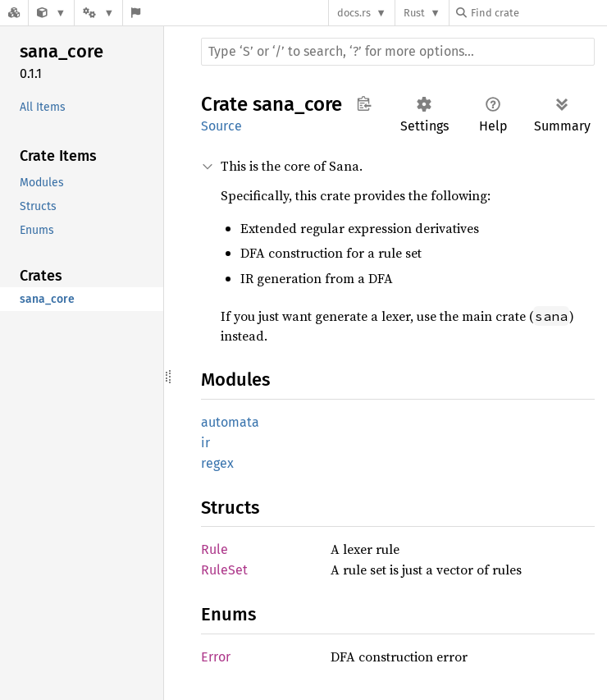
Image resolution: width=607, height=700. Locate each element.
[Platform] (98, 13)
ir (205, 443)
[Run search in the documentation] (398, 52)
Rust (414, 13)
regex (217, 463)
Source (221, 126)
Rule (215, 549)
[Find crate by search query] (538, 13)
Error (216, 657)
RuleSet (224, 570)
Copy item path (364, 103)
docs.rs (354, 13)
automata (230, 422)
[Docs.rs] (14, 13)
